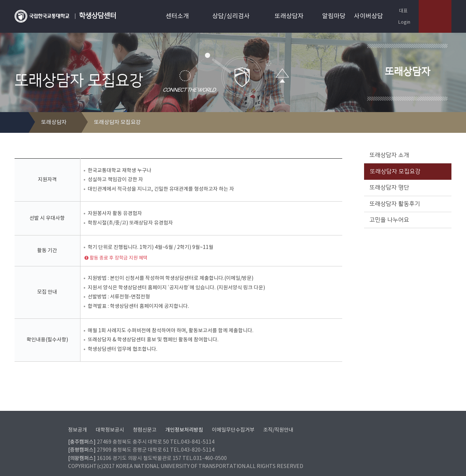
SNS (447, 123)
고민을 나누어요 (407, 220)
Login (401, 22)
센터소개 (177, 16)
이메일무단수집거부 (233, 421)
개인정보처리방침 (184, 421)
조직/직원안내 (278, 421)
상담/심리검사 (231, 16)
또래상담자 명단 (407, 187)
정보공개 (78, 421)
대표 (400, 11)
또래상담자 (289, 16)
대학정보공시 (110, 421)
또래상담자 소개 (407, 155)
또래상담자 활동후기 (407, 204)
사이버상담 (368, 16)
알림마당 (334, 16)
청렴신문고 (145, 421)
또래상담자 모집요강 (407, 171)
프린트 (435, 123)
